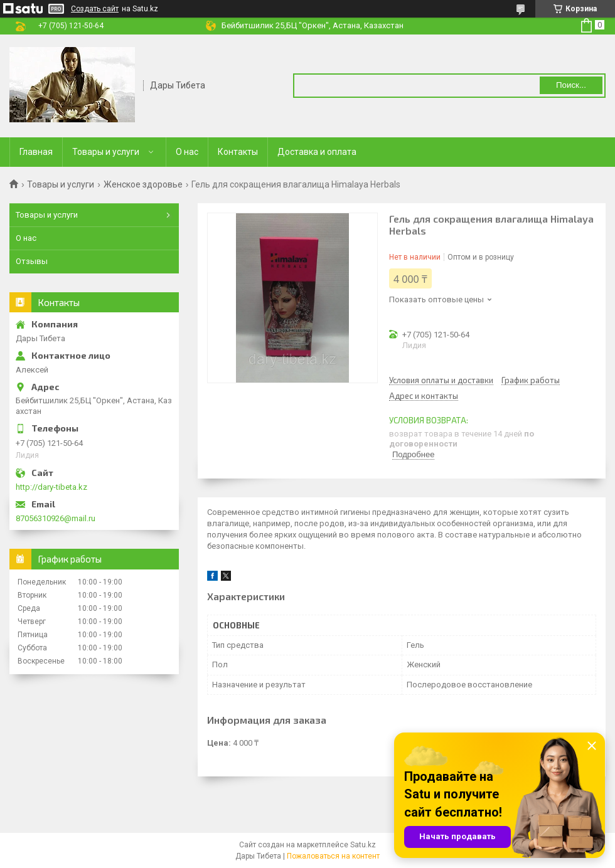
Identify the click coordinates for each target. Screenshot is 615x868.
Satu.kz (363, 845)
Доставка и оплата (317, 152)
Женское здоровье (143, 184)
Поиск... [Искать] (571, 85)
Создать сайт (95, 9)
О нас (187, 152)
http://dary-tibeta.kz (51, 487)
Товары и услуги (106, 152)
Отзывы (32, 261)
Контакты (238, 152)
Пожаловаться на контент (333, 856)
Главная (36, 152)
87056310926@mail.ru (56, 518)
